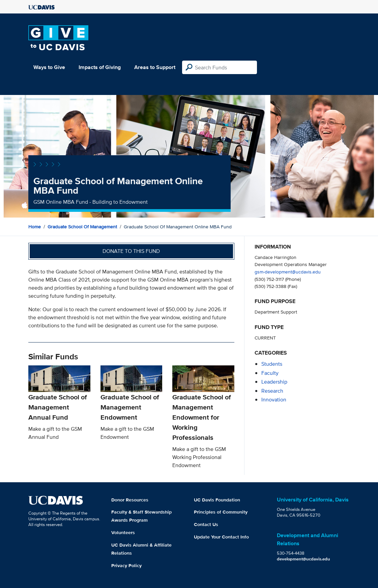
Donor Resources (130, 500)
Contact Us (206, 524)
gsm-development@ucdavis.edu (288, 272)
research (272, 391)
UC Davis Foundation (217, 500)
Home (35, 227)
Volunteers (123, 532)
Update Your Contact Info (221, 537)
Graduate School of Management (82, 227)
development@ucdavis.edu (303, 559)
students (272, 364)
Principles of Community (221, 512)
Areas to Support (155, 67)
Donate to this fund (131, 251)
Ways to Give (49, 67)
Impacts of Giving (100, 67)
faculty (270, 373)
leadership (274, 382)
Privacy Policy (126, 565)
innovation (274, 400)
